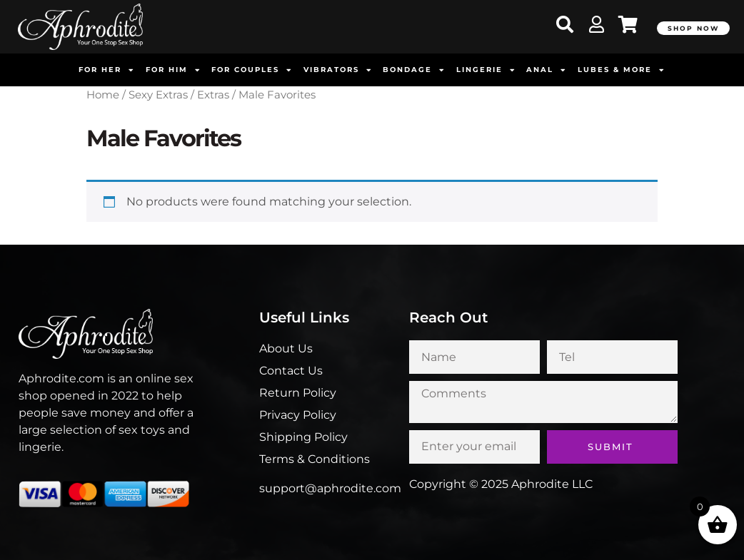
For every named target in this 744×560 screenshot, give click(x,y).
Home (103, 95)
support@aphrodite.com (330, 488)
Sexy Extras (158, 95)
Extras (213, 95)
